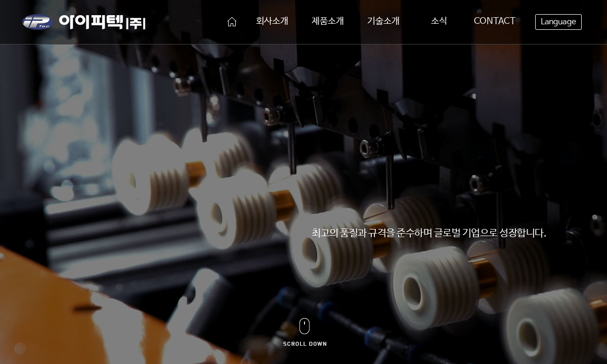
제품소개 (328, 21)
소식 (439, 21)
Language (558, 22)
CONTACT (495, 21)
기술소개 (383, 21)
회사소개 (272, 21)
